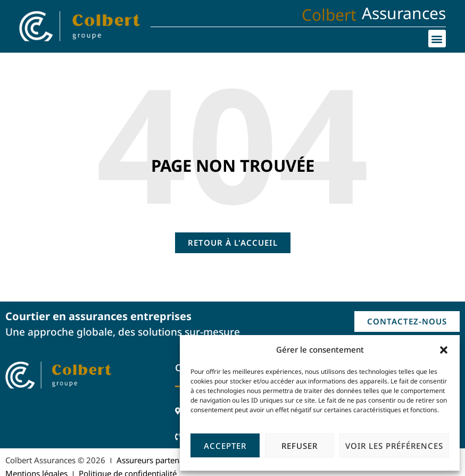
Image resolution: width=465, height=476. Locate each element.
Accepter (225, 446)
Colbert (329, 15)
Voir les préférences (394, 446)
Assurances (404, 13)
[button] (444, 350)
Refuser (300, 446)
